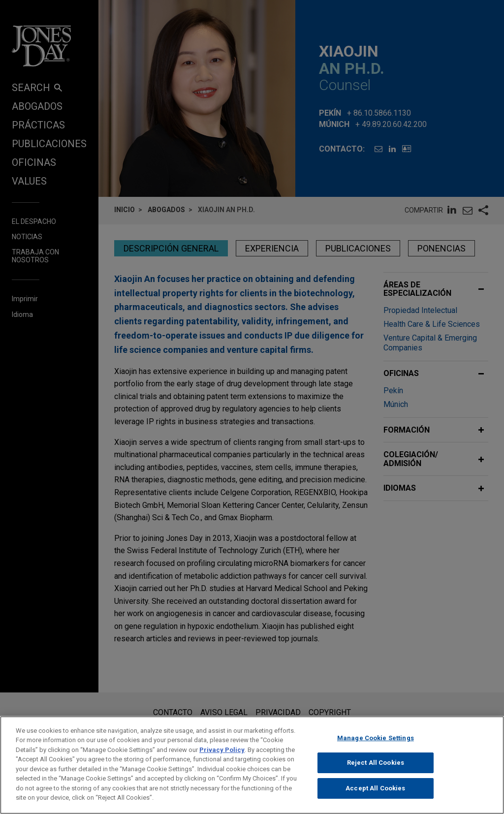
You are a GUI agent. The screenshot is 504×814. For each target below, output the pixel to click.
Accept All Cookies (375, 795)
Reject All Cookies (376, 770)
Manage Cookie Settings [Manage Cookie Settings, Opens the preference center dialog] (376, 745)
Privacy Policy (222, 757)
